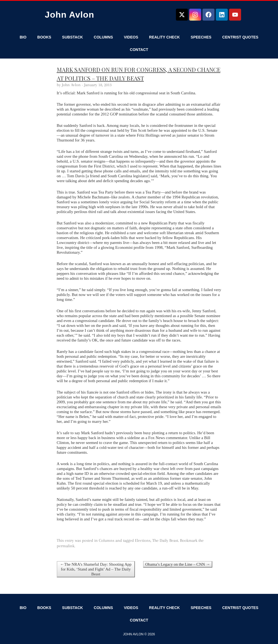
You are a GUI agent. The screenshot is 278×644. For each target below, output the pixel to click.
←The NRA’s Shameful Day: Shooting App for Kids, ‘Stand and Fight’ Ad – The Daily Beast (96, 569)
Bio (23, 37)
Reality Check (164, 37)
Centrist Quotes (240, 37)
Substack (73, 37)
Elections (143, 540)
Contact (139, 50)
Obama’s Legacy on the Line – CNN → (178, 564)
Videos (131, 37)
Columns (103, 37)
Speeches (201, 37)
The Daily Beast (165, 540)
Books (44, 37)
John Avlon (69, 15)
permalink (66, 546)
